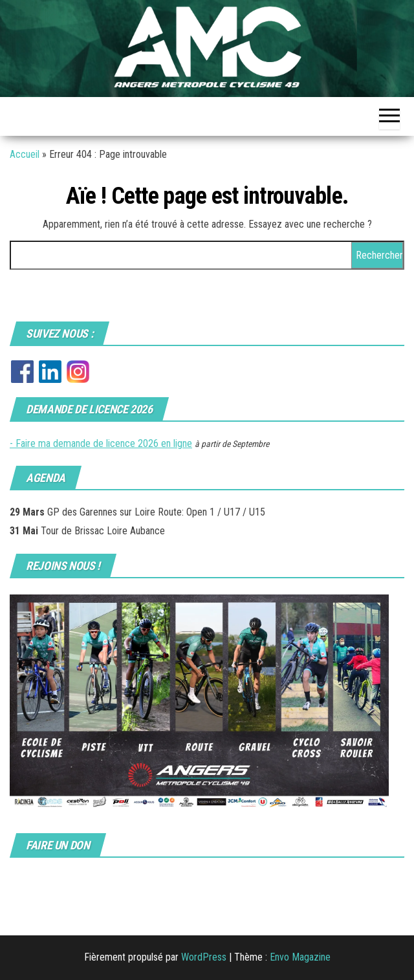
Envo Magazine (300, 957)
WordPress (204, 957)
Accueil (25, 154)
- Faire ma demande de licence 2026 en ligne (101, 443)
